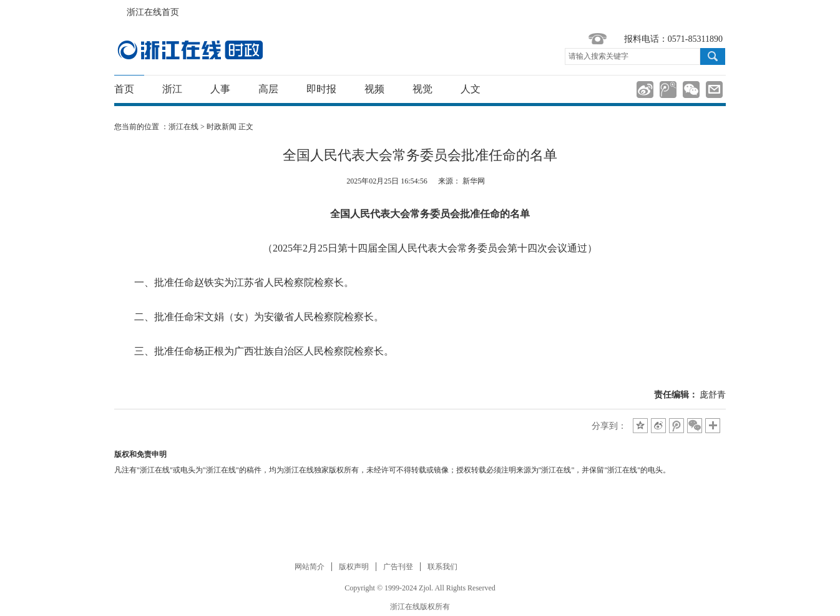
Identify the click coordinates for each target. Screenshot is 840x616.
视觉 (422, 89)
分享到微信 (691, 90)
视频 (374, 89)
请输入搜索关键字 (598, 56)
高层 (268, 89)
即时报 (321, 89)
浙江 (172, 89)
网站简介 (310, 567)
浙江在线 (183, 127)
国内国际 (190, 50)
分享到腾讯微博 (668, 90)
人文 (471, 89)
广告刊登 (398, 567)
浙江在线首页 (120, 9)
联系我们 (442, 567)
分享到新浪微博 (645, 90)
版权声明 (354, 567)
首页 (124, 89)
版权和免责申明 (140, 454)
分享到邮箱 (714, 90)
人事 (220, 89)
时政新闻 (222, 127)
